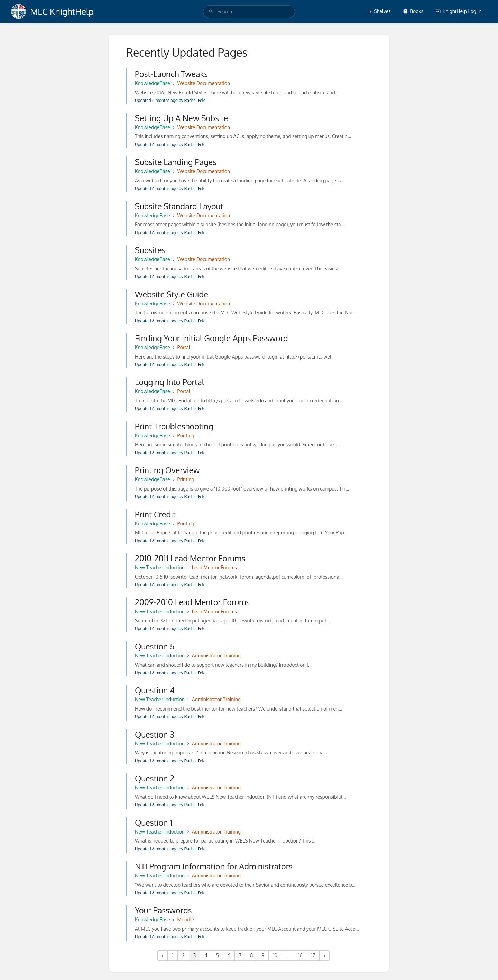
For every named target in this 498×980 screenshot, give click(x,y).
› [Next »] (324, 955)
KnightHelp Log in (459, 11)
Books (413, 11)
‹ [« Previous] (163, 955)
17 (313, 955)
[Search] (211, 12)
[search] (249, 12)
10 (275, 955)
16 (300, 955)
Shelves (379, 11)
